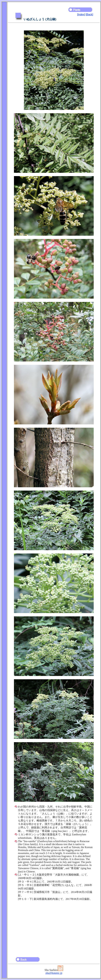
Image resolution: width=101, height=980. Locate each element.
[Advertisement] (54, 927)
